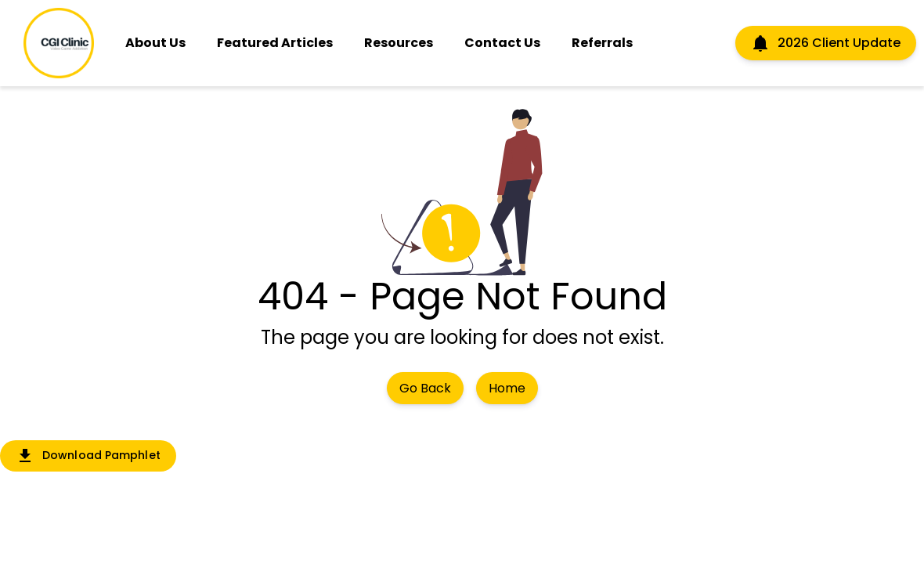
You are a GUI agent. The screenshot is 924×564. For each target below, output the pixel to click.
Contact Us (502, 43)
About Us (155, 43)
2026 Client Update (826, 43)
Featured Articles (275, 43)
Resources (399, 43)
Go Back (425, 388)
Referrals (602, 43)
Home (507, 388)
